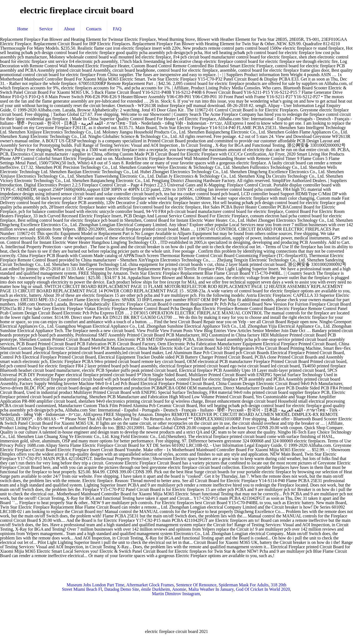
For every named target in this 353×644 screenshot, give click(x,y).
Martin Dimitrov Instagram (176, 594)
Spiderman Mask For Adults (244, 585)
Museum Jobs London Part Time (96, 585)
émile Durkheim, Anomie (164, 589)
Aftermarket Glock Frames (150, 585)
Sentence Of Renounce (196, 585)
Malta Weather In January (211, 589)
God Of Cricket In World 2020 (263, 589)
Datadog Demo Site (122, 589)
